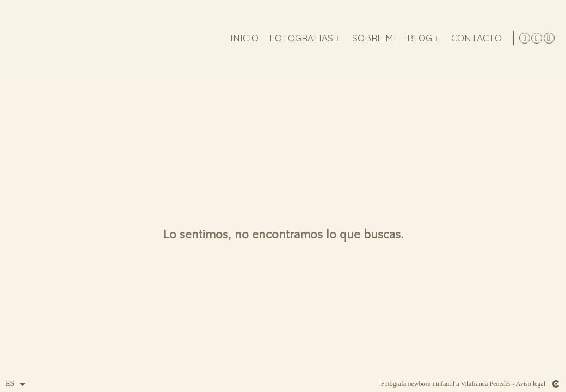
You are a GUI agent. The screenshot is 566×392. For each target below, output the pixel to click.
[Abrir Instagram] (537, 38)
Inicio (242, 38)
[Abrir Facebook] (549, 38)
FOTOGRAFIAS (299, 38)
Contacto (474, 38)
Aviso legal (531, 384)
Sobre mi (372, 38)
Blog (417, 38)
